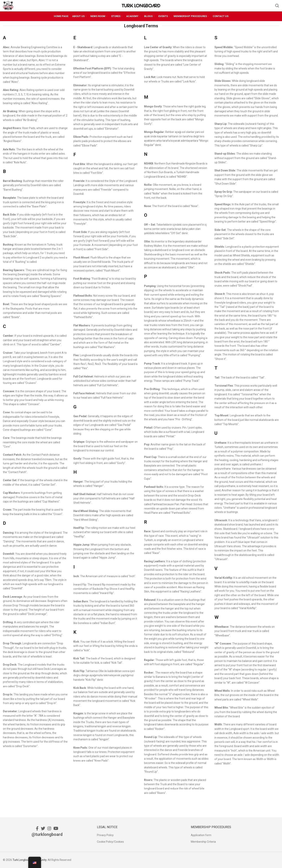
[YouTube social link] (56, 828)
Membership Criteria (203, 842)
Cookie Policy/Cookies (110, 842)
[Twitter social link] (43, 828)
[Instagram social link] (49, 828)
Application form (201, 835)
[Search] (277, 6)
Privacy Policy (105, 835)
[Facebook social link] (37, 828)
